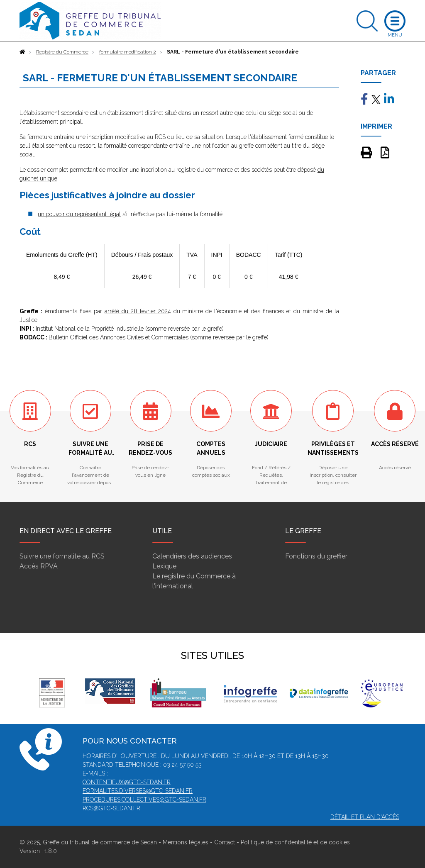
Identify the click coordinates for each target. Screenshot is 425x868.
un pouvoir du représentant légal (79, 214)
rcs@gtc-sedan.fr (111, 808)
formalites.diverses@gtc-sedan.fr (138, 791)
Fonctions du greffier (316, 556)
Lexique (164, 566)
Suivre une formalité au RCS (62, 556)
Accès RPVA (39, 566)
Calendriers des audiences (192, 556)
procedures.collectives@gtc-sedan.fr (144, 800)
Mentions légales (186, 842)
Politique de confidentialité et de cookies (295, 842)
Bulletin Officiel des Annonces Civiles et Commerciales (118, 337)
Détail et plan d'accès (365, 817)
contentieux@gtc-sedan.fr (127, 782)
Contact (225, 842)
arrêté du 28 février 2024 (138, 311)
